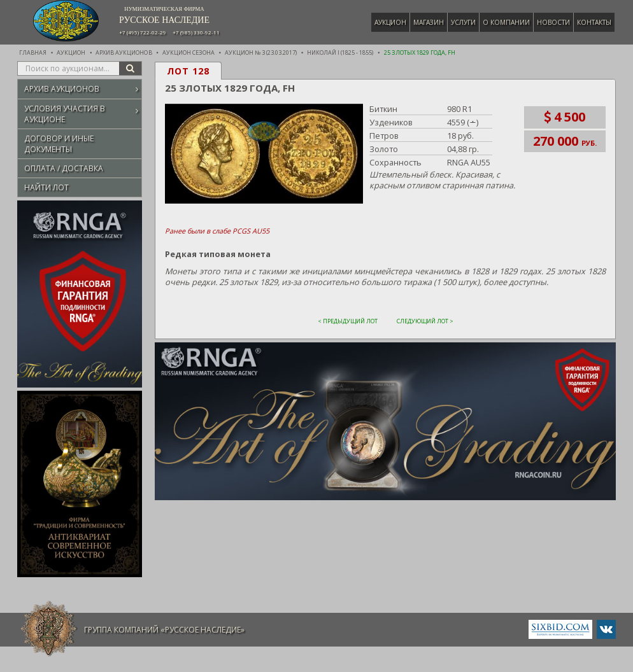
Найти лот (46, 187)
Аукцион (392, 22)
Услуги (465, 22)
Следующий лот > (425, 320)
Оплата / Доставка (64, 168)
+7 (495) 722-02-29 (143, 32)
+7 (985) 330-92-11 (196, 32)
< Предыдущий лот (348, 320)
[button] (263, 154)
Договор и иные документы (59, 144)
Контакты (595, 22)
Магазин (430, 22)
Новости (555, 22)
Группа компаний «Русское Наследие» (164, 630)
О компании (508, 22)
